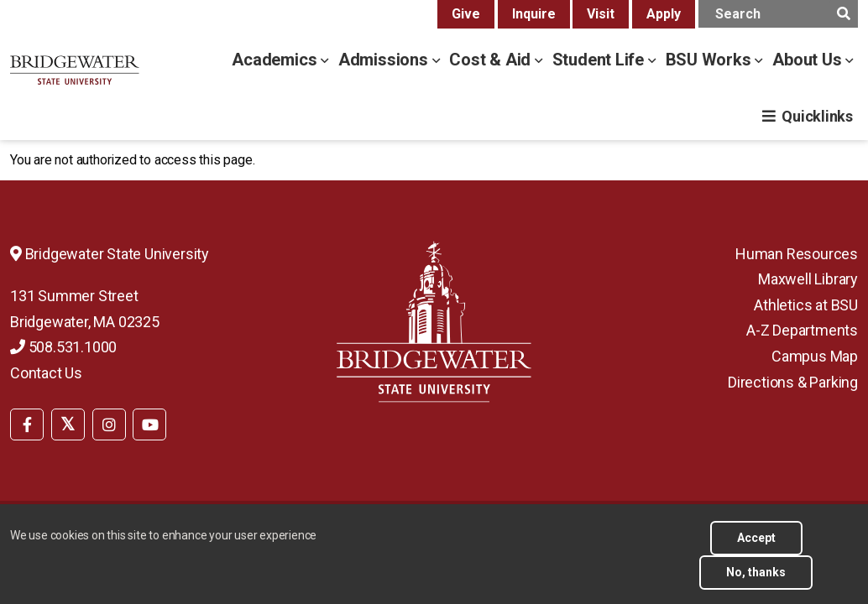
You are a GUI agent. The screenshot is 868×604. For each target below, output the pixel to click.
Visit (601, 14)
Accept (756, 547)
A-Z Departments (802, 330)
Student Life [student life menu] (600, 60)
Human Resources (797, 254)
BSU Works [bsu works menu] (711, 60)
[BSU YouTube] (149, 424)
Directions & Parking (793, 382)
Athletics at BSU (806, 305)
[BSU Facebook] (27, 424)
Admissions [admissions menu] (385, 60)
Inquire (534, 14)
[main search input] (778, 14)
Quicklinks (817, 116)
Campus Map (815, 356)
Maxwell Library (808, 279)
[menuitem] (27, 423)
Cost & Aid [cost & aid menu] (492, 60)
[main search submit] (843, 14)
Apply (664, 14)
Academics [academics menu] (276, 60)
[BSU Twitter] (68, 424)
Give (466, 14)
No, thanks (756, 581)
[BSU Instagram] (109, 424)
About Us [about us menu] (809, 60)
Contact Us (46, 373)
